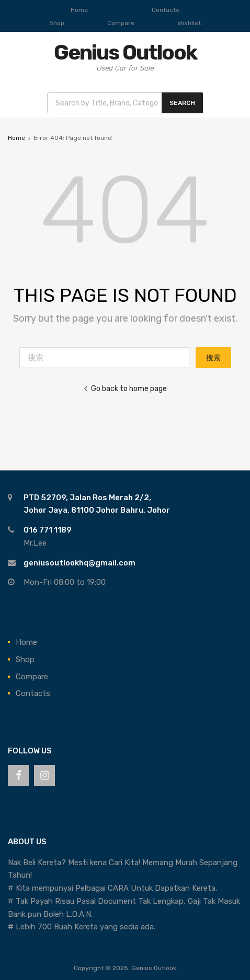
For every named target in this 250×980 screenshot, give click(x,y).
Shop (57, 23)
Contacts (166, 10)
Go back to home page (125, 388)
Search (182, 103)
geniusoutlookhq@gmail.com (79, 563)
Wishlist (189, 23)
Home (79, 10)
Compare (121, 23)
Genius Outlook (125, 52)
